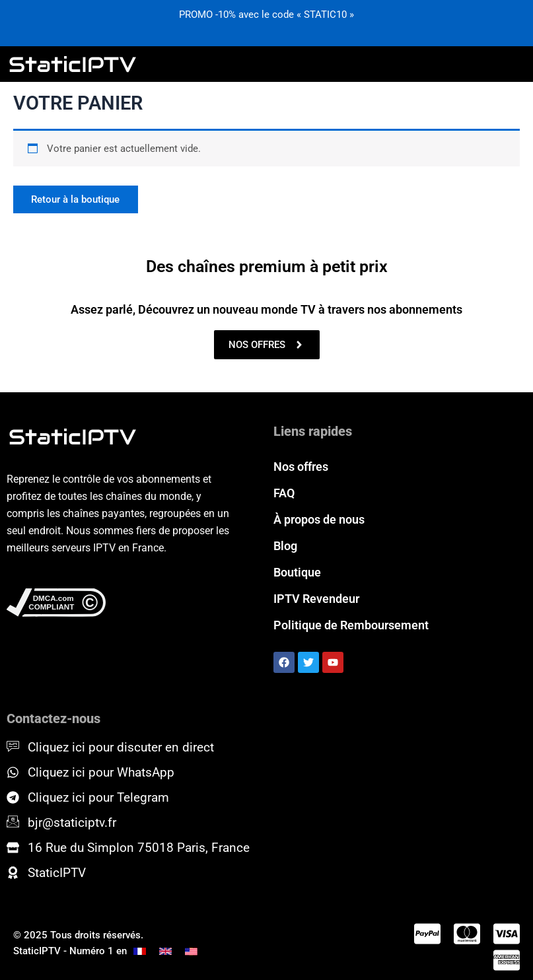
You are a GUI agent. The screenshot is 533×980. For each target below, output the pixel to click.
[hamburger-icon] (511, 64)
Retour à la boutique (76, 199)
